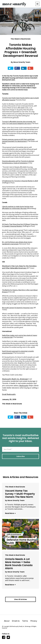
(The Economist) (18, 352)
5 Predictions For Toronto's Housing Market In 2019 (20, 181)
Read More (10, 513)
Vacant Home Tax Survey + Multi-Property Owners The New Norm (20, 494)
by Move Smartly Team (15, 500)
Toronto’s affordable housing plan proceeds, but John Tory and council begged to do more (19, 122)
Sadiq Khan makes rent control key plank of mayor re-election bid (20, 336)
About (8, 621)
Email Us (17, 621)
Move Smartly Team (22, 62)
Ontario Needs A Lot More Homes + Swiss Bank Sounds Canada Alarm (19, 564)
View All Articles (20, 599)
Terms (26, 621)
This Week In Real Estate (21, 39)
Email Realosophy (9, 394)
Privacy (34, 621)
